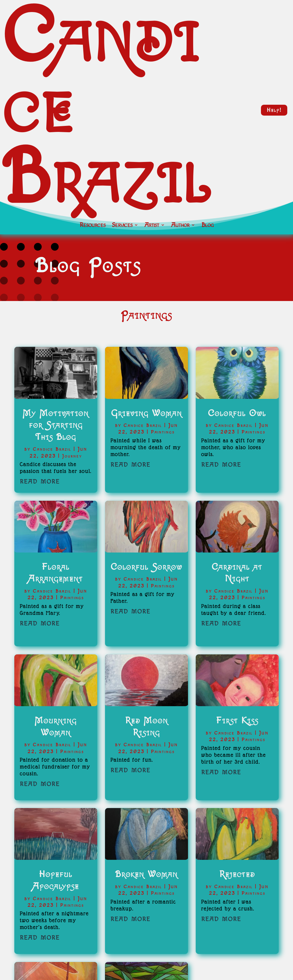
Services (122, 226)
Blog (208, 226)
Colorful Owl (237, 413)
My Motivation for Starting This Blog (56, 425)
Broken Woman (146, 874)
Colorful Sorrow (146, 567)
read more (40, 481)
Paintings (72, 598)
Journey (72, 456)
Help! (274, 110)
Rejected (237, 874)
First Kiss (237, 721)
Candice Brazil (52, 449)
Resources (93, 226)
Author (180, 226)
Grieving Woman (146, 413)
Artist (152, 226)
